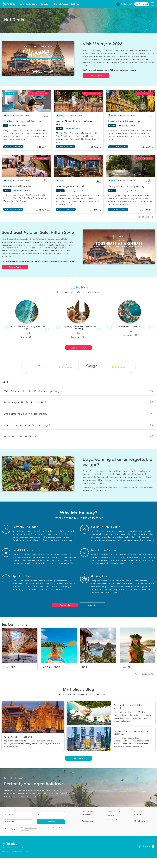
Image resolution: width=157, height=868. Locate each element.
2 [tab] (24, 110)
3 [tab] (26, 110)
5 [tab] (31, 110)
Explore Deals (96, 76)
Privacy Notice (25, 830)
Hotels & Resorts (61, 4)
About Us (92, 605)
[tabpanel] (26, 101)
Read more (79, 758)
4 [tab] (28, 110)
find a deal (142, 4)
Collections (46, 4)
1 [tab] (22, 110)
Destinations (31, 4)
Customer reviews (78, 348)
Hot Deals (75, 4)
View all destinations (145, 674)
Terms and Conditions (31, 828)
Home (21, 4)
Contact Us (65, 605)
